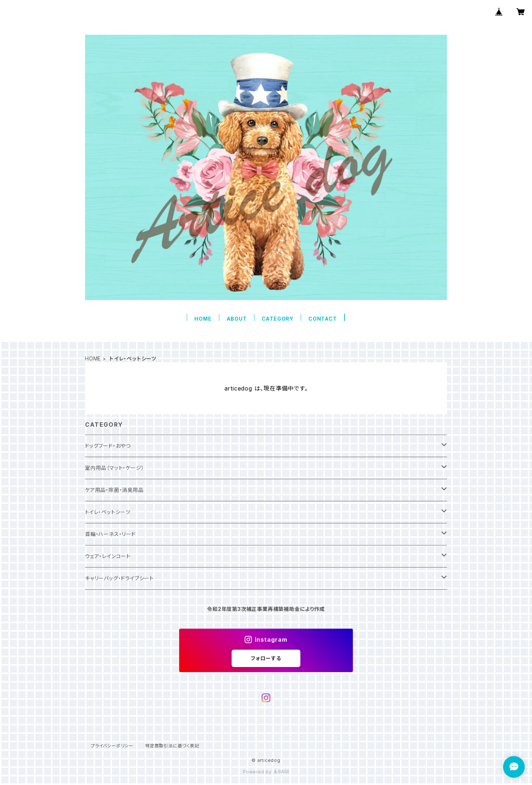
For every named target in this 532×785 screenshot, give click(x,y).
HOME (203, 319)
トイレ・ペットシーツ (108, 512)
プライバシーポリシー (112, 746)
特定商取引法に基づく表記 (172, 746)
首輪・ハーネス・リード (110, 534)
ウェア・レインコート (108, 556)
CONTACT (323, 319)
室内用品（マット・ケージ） (115, 468)
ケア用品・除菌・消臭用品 (114, 490)
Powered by (266, 772)
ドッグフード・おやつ (108, 446)
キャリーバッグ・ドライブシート (119, 578)
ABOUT (237, 319)
